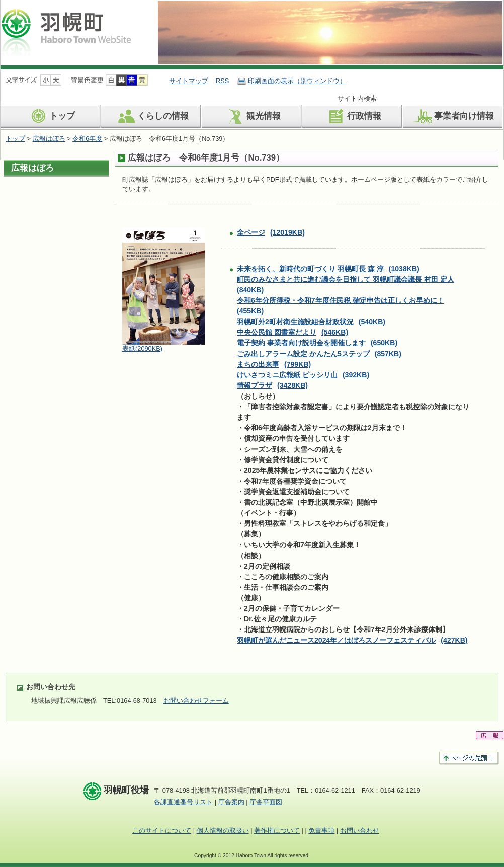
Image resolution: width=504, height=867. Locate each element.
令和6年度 (87, 139)
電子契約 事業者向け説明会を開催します (317, 343)
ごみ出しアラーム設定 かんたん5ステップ (319, 354)
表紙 (142, 348)
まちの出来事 (274, 364)
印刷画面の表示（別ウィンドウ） (297, 81)
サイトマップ (189, 81)
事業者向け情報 (453, 116)
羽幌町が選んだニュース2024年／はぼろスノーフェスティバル (352, 640)
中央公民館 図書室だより (292, 332)
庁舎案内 (231, 802)
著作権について (277, 831)
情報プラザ (272, 385)
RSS (222, 81)
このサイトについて (162, 831)
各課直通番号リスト (183, 802)
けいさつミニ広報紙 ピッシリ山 (303, 375)
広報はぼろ (49, 139)
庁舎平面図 (266, 802)
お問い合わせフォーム (196, 701)
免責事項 (321, 831)
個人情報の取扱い (223, 831)
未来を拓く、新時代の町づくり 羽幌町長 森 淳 (328, 269)
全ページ (271, 232)
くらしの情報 (152, 116)
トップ (51, 116)
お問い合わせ (360, 831)
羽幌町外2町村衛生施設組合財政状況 (311, 322)
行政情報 (353, 116)
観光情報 (252, 116)
